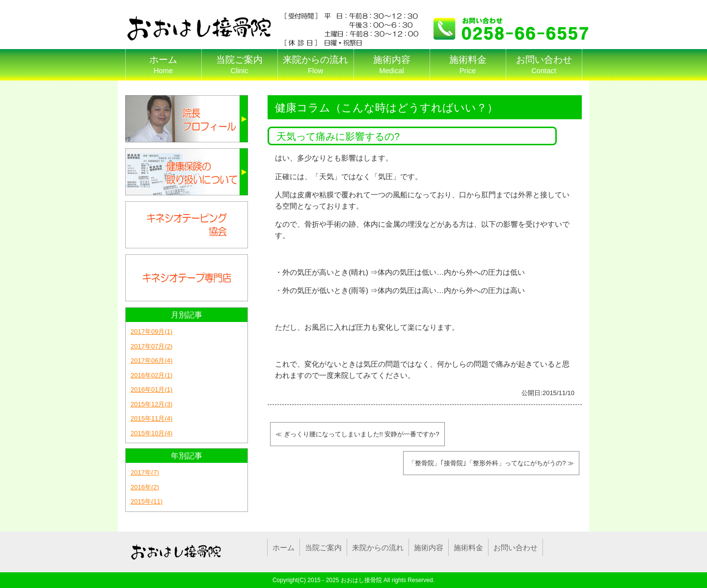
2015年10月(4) (151, 433)
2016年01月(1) (151, 389)
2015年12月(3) (151, 404)
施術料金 (468, 65)
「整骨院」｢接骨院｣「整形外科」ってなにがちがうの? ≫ (491, 463)
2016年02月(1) (151, 375)
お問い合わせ (544, 65)
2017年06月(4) (151, 361)
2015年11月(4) (151, 418)
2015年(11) (147, 501)
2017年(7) (145, 472)
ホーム (163, 65)
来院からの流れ (315, 65)
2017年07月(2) (151, 346)
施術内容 (392, 65)
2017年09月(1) (151, 332)
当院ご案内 (239, 65)
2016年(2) (145, 487)
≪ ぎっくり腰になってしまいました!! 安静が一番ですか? (357, 434)
